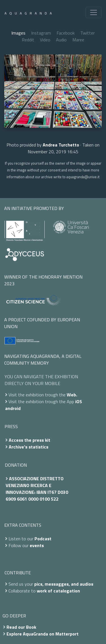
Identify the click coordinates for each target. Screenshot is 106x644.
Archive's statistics (29, 447)
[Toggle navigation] (94, 12)
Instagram (41, 33)
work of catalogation (58, 591)
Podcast (43, 539)
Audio (61, 40)
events (37, 545)
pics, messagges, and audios (64, 584)
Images (18, 33)
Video (45, 40)
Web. (72, 395)
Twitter (87, 33)
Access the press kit (30, 440)
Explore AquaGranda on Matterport (43, 634)
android (13, 408)
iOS (79, 401)
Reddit (28, 40)
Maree (78, 40)
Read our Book (21, 627)
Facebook (66, 33)
